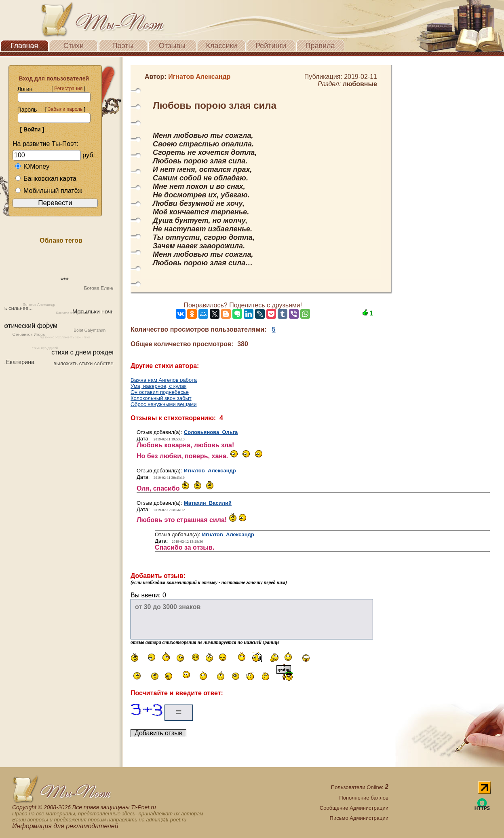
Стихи (74, 46)
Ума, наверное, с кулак (158, 386)
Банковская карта (46, 179)
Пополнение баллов (364, 798)
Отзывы (172, 46)
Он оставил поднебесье (160, 392)
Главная (24, 46)
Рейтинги (271, 46)
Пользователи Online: (360, 787)
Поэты (123, 46)
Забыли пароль (65, 109)
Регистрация (68, 89)
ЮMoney (32, 166)
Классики (222, 46)
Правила (320, 46)
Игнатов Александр (210, 471)
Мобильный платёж (49, 191)
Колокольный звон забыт (161, 398)
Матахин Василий (208, 503)
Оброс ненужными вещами (164, 404)
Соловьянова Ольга (211, 432)
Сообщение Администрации (354, 808)
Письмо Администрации (359, 818)
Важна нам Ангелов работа (164, 380)
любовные (360, 84)
